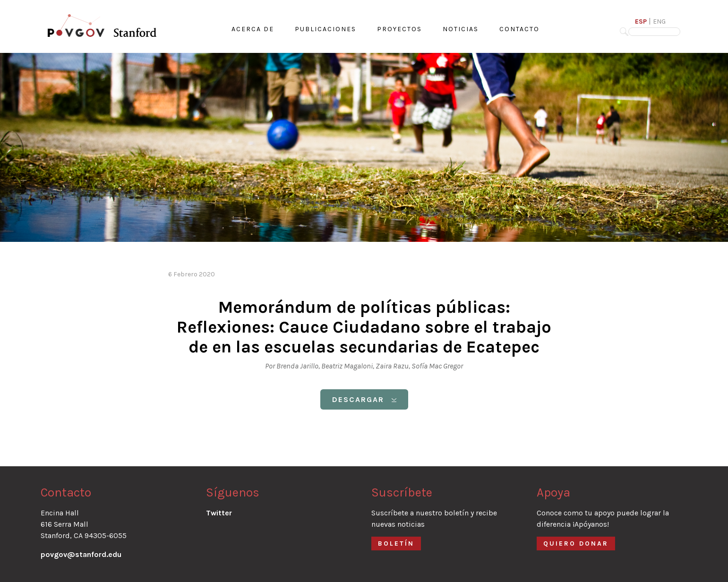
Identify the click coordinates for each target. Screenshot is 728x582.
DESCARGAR (364, 399)
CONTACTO (519, 29)
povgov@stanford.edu (81, 554)
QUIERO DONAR (576, 543)
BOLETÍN (396, 543)
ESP (641, 21)
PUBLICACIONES (325, 29)
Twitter (219, 513)
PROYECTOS (399, 29)
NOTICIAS (461, 29)
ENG (659, 21)
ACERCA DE (253, 29)
